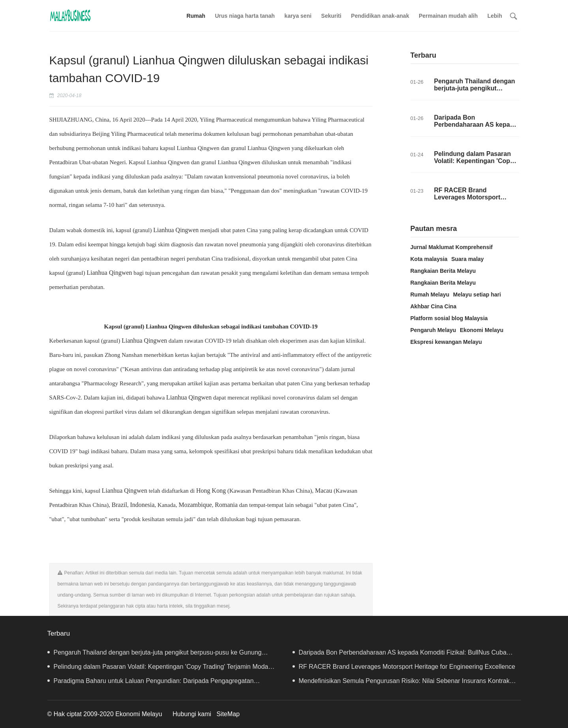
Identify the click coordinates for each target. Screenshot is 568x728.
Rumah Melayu (430, 295)
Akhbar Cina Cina (434, 306)
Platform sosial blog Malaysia (449, 318)
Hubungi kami (192, 714)
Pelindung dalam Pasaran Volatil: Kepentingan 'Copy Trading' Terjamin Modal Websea (474, 164)
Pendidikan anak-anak (380, 16)
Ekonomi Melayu (482, 330)
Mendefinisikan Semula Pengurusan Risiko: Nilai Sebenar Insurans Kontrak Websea (401, 683)
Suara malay (468, 259)
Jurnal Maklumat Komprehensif (452, 247)
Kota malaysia (429, 259)
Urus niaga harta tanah (245, 16)
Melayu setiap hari (477, 295)
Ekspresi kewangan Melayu (446, 342)
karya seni (298, 16)
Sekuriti (331, 16)
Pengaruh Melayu (433, 330)
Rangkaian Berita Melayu (443, 271)
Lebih (495, 16)
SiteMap (228, 714)
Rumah (196, 16)
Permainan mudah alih (448, 16)
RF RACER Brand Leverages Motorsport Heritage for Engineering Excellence (471, 201)
